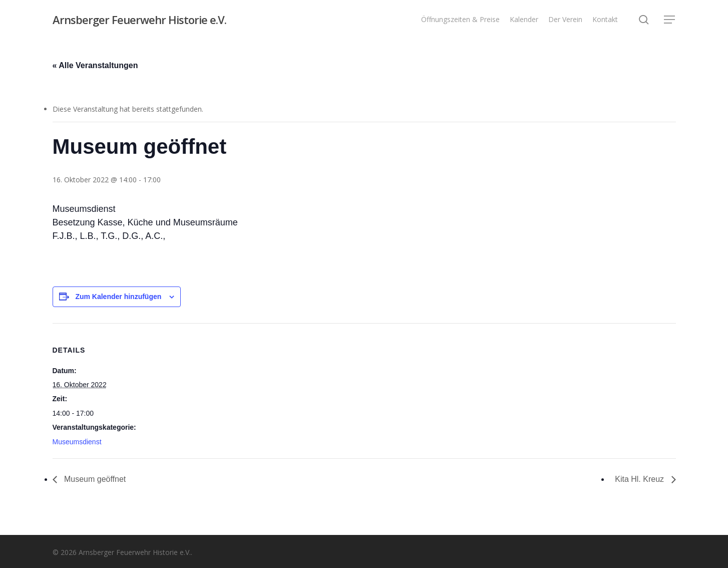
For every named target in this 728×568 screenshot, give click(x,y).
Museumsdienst (77, 442)
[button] (670, 20)
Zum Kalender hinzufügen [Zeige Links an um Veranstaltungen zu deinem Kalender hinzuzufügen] (118, 297)
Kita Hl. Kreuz (640, 479)
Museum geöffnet (94, 479)
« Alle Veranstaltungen (95, 65)
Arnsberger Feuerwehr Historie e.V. (139, 20)
